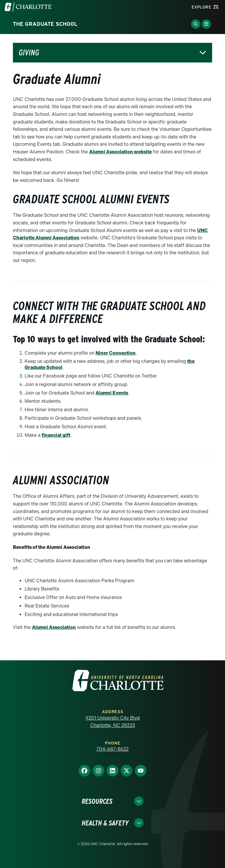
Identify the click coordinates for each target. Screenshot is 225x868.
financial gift (56, 435)
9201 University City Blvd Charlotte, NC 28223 (113, 722)
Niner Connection (116, 353)
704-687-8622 (112, 749)
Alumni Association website (120, 152)
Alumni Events (112, 393)
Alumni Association (54, 627)
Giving (29, 53)
